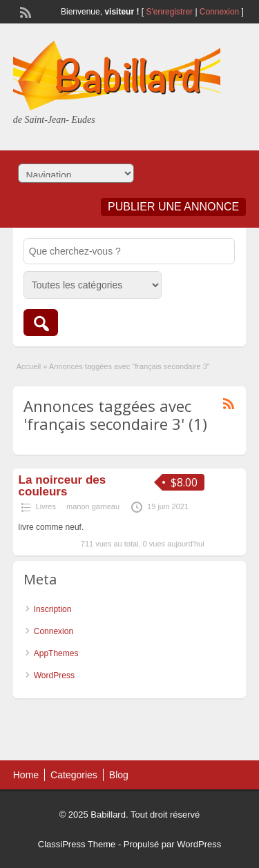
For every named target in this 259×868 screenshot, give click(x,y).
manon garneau (93, 506)
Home (26, 775)
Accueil (29, 366)
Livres (46, 506)
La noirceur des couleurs (63, 486)
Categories (74, 775)
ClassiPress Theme (77, 844)
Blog (119, 775)
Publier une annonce (173, 207)
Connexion (221, 12)
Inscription (53, 609)
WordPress (54, 675)
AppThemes (56, 653)
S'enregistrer (169, 12)
